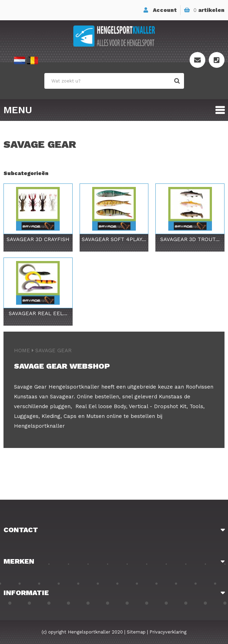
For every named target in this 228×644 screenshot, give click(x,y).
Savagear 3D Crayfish (38, 239)
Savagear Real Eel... (38, 313)
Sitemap (136, 632)
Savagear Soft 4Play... (114, 239)
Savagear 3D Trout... (190, 239)
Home (22, 350)
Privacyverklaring (168, 632)
